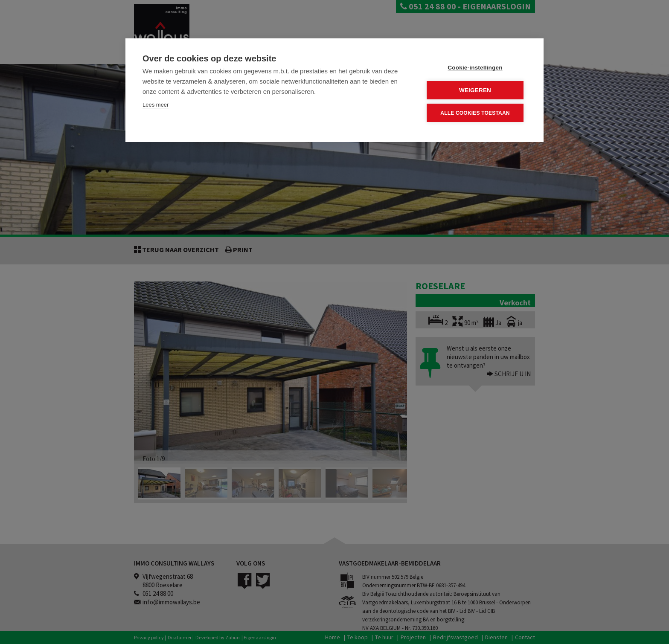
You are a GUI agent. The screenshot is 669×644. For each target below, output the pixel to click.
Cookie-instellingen (475, 68)
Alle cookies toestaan (475, 113)
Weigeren (475, 90)
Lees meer (156, 105)
